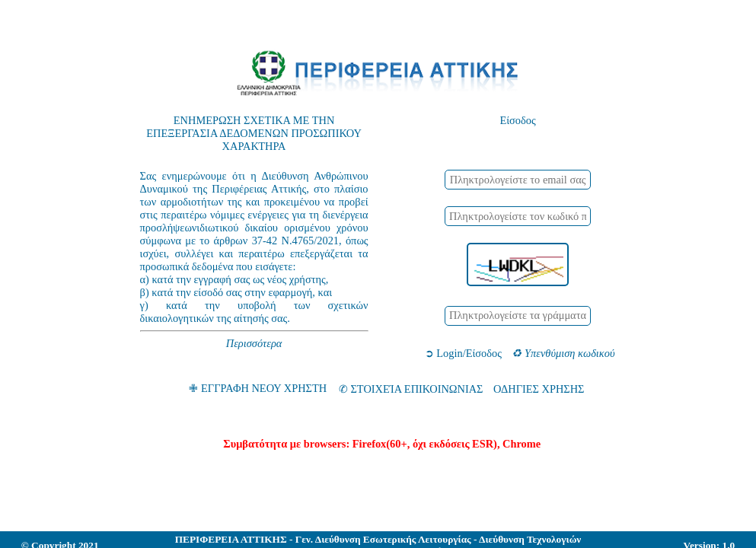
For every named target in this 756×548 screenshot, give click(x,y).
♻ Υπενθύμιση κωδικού (563, 353)
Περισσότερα (254, 343)
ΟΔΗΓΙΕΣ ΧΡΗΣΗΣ (539, 389)
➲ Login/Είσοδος (463, 353)
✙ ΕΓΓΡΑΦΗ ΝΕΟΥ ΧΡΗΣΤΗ (258, 389)
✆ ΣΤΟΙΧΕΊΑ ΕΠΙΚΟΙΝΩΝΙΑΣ (411, 389)
